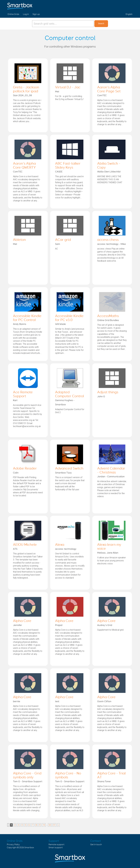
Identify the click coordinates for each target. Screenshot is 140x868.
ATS (15, 549)
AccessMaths (108, 316)
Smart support (56, 848)
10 (44, 825)
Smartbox (29, 848)
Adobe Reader (25, 469)
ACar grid (63, 240)
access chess (108, 240)
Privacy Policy (13, 845)
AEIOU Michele (25, 545)
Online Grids (13, 14)
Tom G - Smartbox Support (28, 782)
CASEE (59, 172)
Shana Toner (104, 782)
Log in (26, 14)
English (129, 14)
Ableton (19, 240)
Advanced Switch (69, 469)
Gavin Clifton (104, 701)
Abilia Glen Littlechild (109, 172)
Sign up (36, 14)
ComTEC (102, 95)
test (57, 701)
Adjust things (108, 392)
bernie (17, 701)
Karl (15, 400)
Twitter (123, 5)
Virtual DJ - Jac (68, 87)
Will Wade (60, 324)
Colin (16, 473)
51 (54, 825)
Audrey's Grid (105, 625)
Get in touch (96, 845)
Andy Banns (20, 324)
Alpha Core (22, 621)
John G (101, 397)
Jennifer (17, 625)
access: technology (66, 549)
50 (50, 825)
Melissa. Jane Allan (108, 553)
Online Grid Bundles (108, 320)
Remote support (56, 845)
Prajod (59, 625)
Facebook (117, 5)
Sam (58, 244)
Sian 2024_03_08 (22, 95)
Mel (57, 92)
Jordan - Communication (111, 477)
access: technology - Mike (111, 244)
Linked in (130, 5)
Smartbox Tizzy (63, 473)
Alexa (60, 545)
